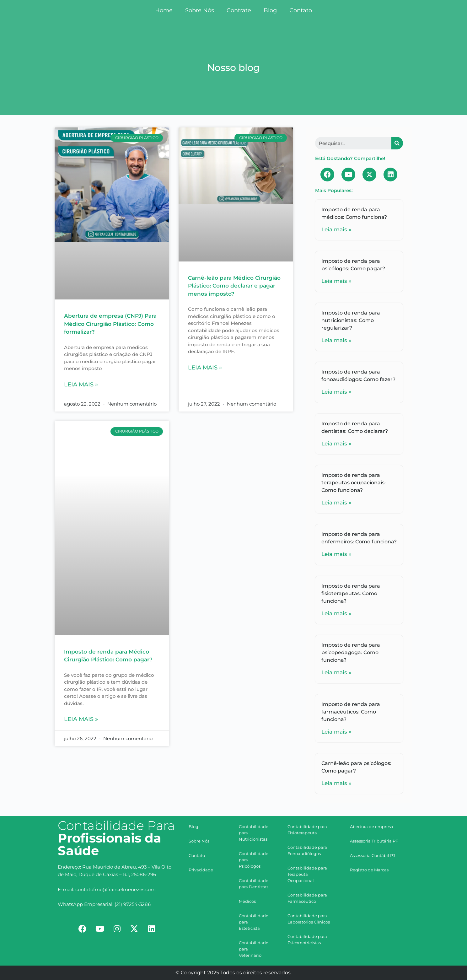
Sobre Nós (200, 10)
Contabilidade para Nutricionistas (254, 833)
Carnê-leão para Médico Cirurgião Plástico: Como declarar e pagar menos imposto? (234, 286)
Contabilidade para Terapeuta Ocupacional (307, 874)
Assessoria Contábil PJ (373, 855)
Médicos (247, 901)
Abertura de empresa (372, 827)
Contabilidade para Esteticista (254, 922)
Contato (301, 10)
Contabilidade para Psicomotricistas (307, 940)
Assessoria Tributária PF (374, 841)
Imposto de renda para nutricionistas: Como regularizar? (351, 320)
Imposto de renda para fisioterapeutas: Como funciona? (351, 593)
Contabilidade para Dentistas (254, 884)
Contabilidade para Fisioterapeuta (307, 830)
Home (164, 10)
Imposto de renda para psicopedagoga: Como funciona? (351, 652)
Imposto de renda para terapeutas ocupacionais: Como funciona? (354, 483)
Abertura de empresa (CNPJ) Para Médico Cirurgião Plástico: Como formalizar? (110, 324)
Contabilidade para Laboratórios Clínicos (309, 919)
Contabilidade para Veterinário (254, 949)
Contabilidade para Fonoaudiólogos (307, 850)
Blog (270, 10)
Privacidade (201, 870)
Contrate (239, 10)
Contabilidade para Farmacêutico (307, 898)
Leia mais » (81, 385)
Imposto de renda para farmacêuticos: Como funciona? (351, 712)
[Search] (397, 143)
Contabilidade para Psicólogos (254, 860)
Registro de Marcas (369, 870)
